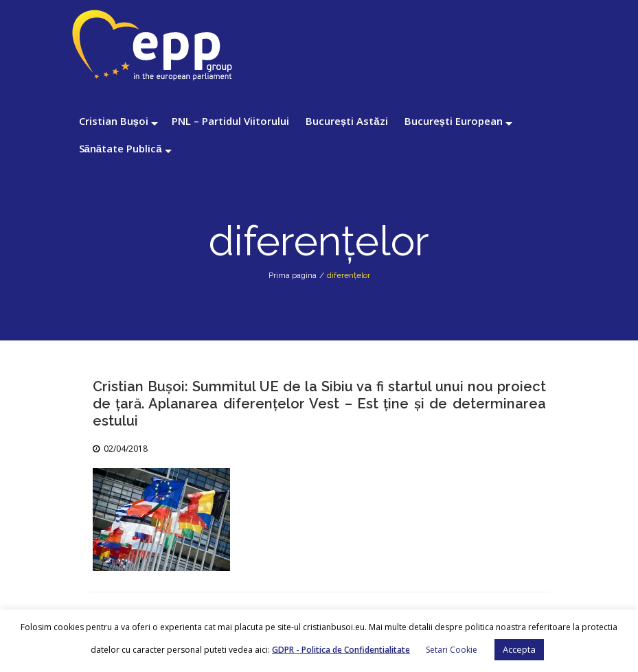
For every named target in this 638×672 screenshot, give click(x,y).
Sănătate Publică (121, 148)
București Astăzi (347, 121)
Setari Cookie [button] (452, 650)
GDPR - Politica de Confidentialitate (341, 650)
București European (454, 121)
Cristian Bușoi (114, 121)
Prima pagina (293, 275)
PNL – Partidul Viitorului (230, 121)
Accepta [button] (519, 649)
